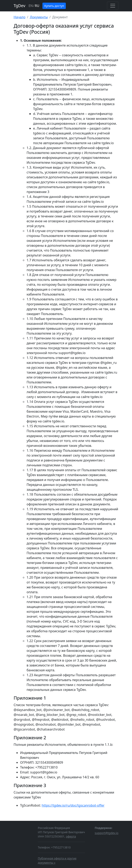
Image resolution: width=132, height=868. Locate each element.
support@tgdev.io (107, 833)
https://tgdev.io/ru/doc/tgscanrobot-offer (73, 805)
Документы (39, 17)
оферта (71, 836)
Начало (19, 17)
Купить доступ (54, 6)
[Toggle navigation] (113, 6)
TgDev (19, 6)
